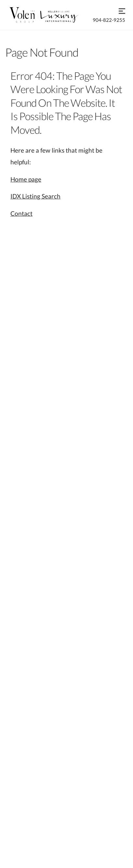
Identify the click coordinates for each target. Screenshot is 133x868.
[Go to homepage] (50, 15)
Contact (21, 213)
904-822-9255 (109, 20)
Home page (26, 179)
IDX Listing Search (35, 196)
